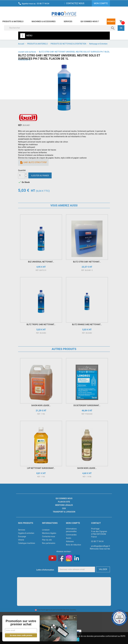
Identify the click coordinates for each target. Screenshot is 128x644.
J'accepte (74, 639)
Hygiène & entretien (26, 533)
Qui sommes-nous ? (90, 21)
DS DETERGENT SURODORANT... (87, 405)
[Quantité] (21, 175)
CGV (64, 508)
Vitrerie (21, 540)
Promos (111, 21)
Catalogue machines (27, 543)
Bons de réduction (74, 545)
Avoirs (69, 538)
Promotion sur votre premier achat (20, 621)
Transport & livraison (64, 512)
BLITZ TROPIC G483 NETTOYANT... (41, 324)
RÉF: (20, 125)
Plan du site (64, 502)
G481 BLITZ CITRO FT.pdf (33, 163)
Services (68, 21)
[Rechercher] (60, 28)
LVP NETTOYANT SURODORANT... (41, 468)
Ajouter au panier (40, 176)
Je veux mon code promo (20, 635)
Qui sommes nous (64, 498)
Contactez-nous (49, 536)
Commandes (71, 535)
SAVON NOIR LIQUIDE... (41, 405)
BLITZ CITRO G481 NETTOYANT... (87, 262)
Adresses (70, 541)
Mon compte (73, 523)
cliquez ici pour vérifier (85, 610)
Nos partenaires (49, 543)
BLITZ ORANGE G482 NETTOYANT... (87, 324)
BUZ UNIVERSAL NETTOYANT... (41, 262)
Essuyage (22, 536)
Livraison (46, 530)
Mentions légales (64, 505)
